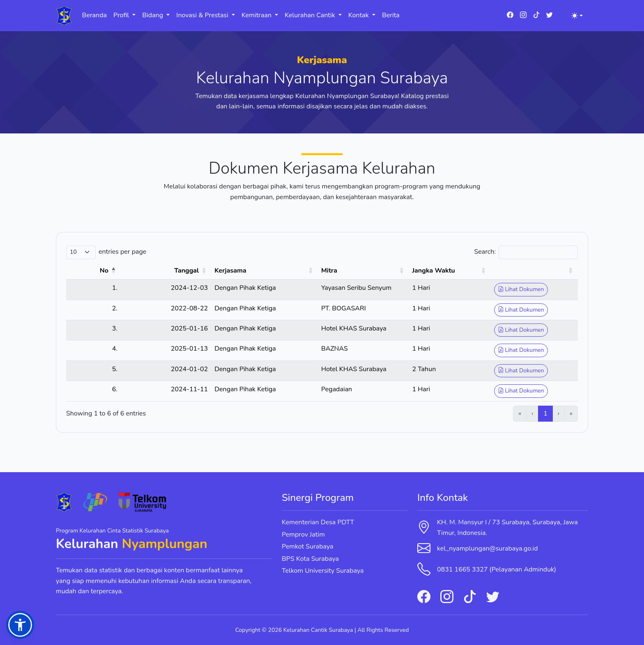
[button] (20, 625)
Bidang (153, 15)
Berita (391, 15)
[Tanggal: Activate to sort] (137, 271)
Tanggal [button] (146, 271)
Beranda (94, 15)
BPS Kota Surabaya (310, 559)
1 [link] (545, 413)
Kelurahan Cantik (311, 15)
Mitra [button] (287, 271)
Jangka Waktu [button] (419, 271)
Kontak (359, 15)
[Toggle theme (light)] (577, 16)
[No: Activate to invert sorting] (85, 271)
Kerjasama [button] (190, 271)
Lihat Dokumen (515, 289)
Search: (485, 252)
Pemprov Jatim (303, 535)
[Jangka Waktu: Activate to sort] (440, 271)
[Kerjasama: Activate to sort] (223, 271)
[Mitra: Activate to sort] (335, 271)
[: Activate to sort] (531, 271)
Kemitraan (257, 15)
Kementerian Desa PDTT (318, 522)
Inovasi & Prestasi (203, 15)
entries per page (122, 252)
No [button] (87, 271)
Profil (122, 15)
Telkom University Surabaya (323, 571)
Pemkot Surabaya (308, 546)
